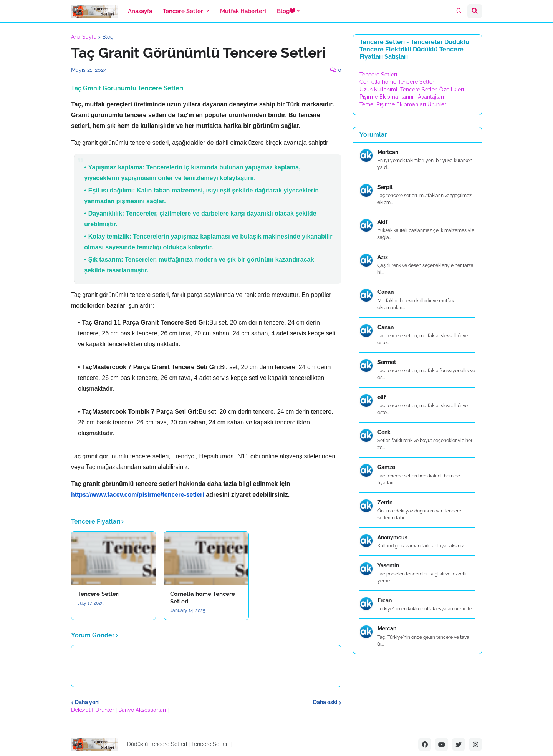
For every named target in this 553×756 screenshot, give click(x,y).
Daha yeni (87, 702)
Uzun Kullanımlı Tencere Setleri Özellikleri (412, 90)
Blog (108, 37)
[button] (459, 11)
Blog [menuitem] (286, 11)
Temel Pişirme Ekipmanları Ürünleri (403, 104)
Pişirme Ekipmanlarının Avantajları (402, 97)
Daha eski (325, 702)
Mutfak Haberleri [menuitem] (243, 11)
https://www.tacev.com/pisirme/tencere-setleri (138, 495)
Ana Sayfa (84, 37)
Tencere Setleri (99, 594)
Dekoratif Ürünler (93, 710)
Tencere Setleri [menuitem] (184, 11)
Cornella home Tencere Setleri (203, 598)
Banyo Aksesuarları (143, 710)
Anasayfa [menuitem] (140, 11)
